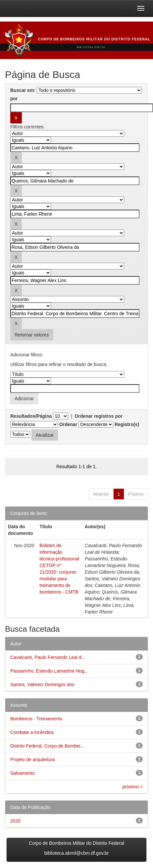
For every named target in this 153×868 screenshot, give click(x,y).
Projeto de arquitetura (33, 760)
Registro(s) (127, 424)
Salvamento (23, 773)
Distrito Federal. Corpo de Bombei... (47, 746)
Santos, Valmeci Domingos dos (42, 685)
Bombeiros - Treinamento (36, 719)
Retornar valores (32, 335)
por (14, 99)
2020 (15, 821)
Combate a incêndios (32, 732)
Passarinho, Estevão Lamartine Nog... (49, 671)
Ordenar (68, 424)
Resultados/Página (31, 416)
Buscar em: (23, 90)
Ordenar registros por (99, 416)
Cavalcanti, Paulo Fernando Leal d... (48, 657)
